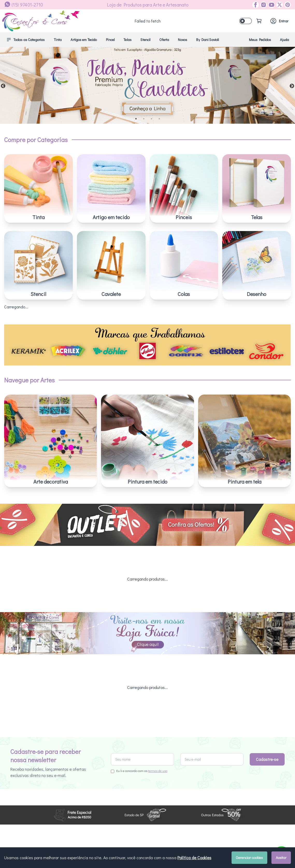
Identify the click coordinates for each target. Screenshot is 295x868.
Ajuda (285, 39)
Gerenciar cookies (249, 858)
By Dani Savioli (208, 39)
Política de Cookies (194, 858)
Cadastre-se (267, 705)
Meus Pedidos (260, 39)
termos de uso (158, 717)
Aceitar (281, 858)
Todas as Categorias (26, 40)
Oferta (164, 39)
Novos (183, 39)
